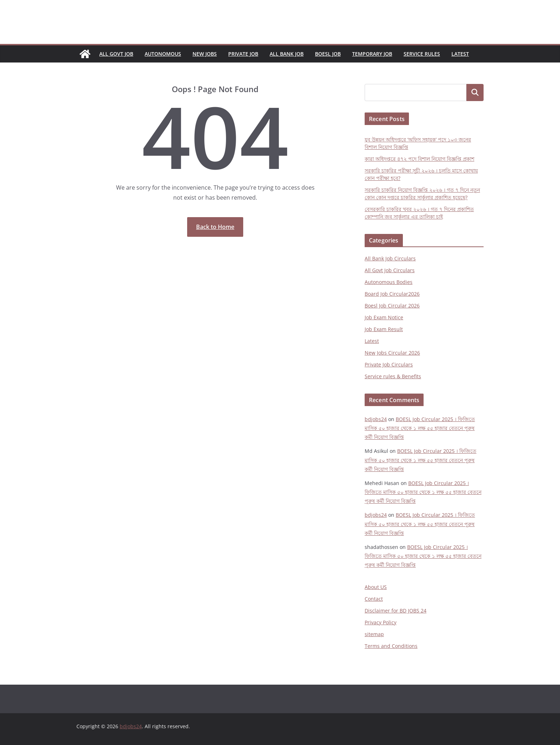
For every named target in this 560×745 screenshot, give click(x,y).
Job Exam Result (384, 329)
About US (376, 587)
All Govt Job (116, 54)
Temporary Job (372, 54)
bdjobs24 (376, 419)
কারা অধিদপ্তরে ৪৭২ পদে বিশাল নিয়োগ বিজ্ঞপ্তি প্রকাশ (419, 159)
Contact (374, 599)
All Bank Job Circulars (390, 258)
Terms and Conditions (391, 646)
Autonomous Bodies (389, 282)
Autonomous (163, 54)
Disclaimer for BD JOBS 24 (396, 611)
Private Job (243, 54)
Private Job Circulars (389, 364)
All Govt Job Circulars (390, 270)
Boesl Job (328, 54)
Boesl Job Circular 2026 (392, 306)
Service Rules (422, 54)
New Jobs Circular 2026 (392, 353)
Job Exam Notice (384, 317)
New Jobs (205, 54)
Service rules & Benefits (393, 376)
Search (475, 93)
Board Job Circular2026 (392, 294)
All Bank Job (287, 54)
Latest (460, 54)
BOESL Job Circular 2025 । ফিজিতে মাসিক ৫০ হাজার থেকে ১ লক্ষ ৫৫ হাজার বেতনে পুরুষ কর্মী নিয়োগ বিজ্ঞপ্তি (420, 428)
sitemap (374, 634)
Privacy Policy (381, 622)
